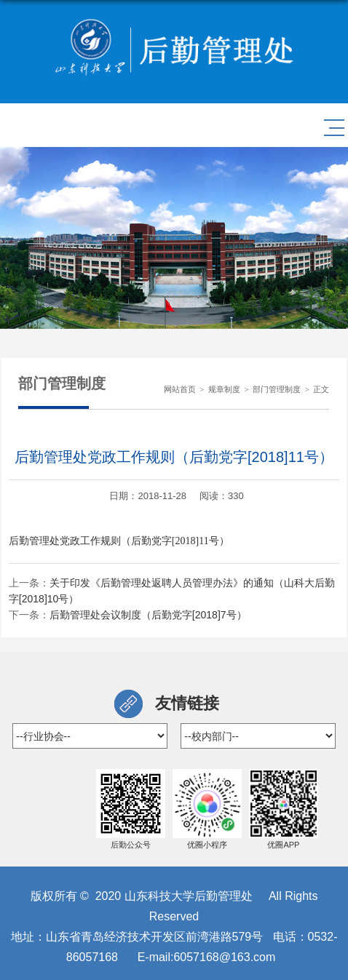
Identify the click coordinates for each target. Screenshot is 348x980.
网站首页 (180, 389)
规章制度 (224, 389)
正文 (321, 389)
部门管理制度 (277, 389)
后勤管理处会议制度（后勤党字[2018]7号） (148, 615)
